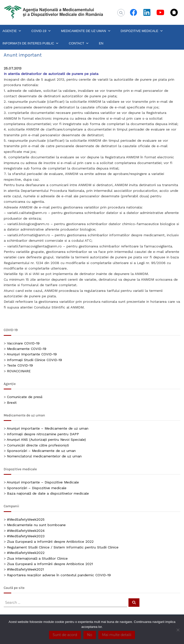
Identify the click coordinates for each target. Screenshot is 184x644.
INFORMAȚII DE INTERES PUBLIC (31, 43)
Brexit (12, 403)
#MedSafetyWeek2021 (25, 569)
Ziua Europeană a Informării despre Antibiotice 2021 (50, 564)
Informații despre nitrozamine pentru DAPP (43, 434)
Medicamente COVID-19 (27, 349)
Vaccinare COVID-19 (23, 343)
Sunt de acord (65, 635)
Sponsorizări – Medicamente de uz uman (41, 451)
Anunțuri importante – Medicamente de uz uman (48, 428)
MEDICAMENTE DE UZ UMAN (86, 31)
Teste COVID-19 (20, 365)
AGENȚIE (12, 31)
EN (101, 43)
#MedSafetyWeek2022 (26, 553)
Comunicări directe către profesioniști (38, 445)
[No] (178, 630)
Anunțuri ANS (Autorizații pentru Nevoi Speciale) (46, 440)
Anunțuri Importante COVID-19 (32, 354)
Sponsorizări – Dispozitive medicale (37, 488)
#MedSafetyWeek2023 (26, 536)
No (90, 635)
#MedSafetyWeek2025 (26, 519)
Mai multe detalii (117, 635)
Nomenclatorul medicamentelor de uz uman (44, 456)
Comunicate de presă (25, 397)
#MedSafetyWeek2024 (26, 531)
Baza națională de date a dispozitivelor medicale (48, 493)
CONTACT (79, 43)
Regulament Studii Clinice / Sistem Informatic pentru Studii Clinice (63, 547)
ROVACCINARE (19, 371)
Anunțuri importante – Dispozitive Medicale (43, 482)
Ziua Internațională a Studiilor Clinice (37, 558)
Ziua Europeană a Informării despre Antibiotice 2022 (50, 542)
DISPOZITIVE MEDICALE (142, 31)
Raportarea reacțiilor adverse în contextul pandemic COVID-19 (59, 575)
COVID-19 (41, 31)
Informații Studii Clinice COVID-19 (34, 360)
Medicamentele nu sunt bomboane (36, 525)
